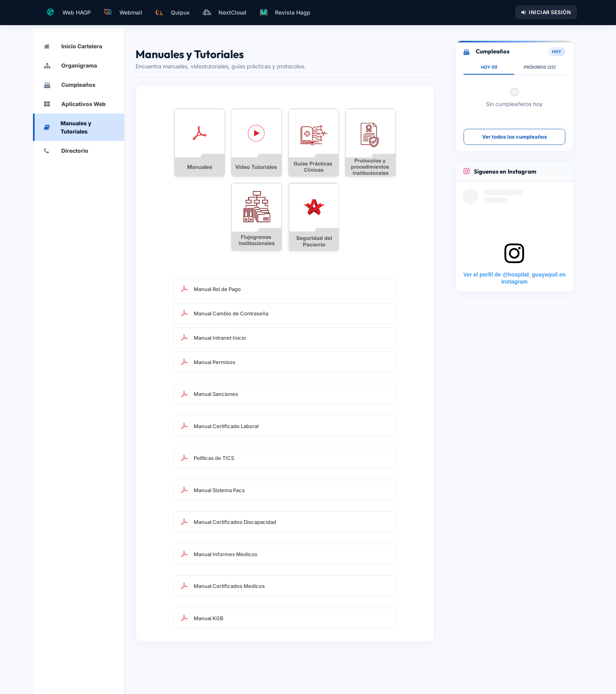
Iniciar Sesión (546, 12)
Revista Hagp (285, 12)
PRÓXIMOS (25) (540, 67)
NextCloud (224, 12)
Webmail (123, 12)
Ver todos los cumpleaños (514, 137)
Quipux (172, 12)
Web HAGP (68, 12)
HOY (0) (489, 67)
